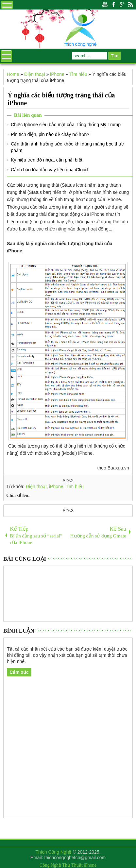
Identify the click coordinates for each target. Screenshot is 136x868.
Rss (130, 5)
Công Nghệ (50, 865)
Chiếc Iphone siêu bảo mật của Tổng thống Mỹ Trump (66, 125)
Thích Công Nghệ (54, 852)
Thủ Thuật (72, 865)
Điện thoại (36, 486)
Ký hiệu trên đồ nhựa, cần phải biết (47, 160)
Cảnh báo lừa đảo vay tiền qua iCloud (49, 170)
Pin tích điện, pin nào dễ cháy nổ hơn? (50, 134)
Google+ (122, 5)
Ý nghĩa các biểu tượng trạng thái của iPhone (61, 99)
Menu (7, 5)
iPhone (56, 486)
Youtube (105, 5)
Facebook (113, 5)
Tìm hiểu (75, 486)
